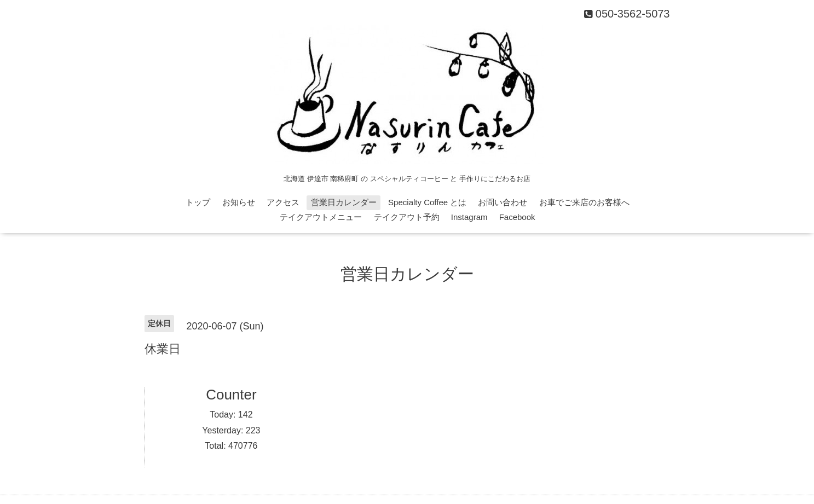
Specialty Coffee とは (427, 202)
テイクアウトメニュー (321, 217)
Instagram (469, 217)
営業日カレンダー (344, 202)
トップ (198, 202)
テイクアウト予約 (407, 217)
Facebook (517, 217)
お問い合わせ (503, 202)
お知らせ (239, 202)
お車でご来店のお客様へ (584, 202)
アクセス (283, 202)
